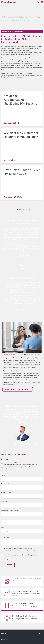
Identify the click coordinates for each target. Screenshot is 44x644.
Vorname (4, 475)
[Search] (38, 2)
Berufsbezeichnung (7, 493)
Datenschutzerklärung (32, 551)
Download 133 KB (13, 197)
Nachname (5, 484)
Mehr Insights (22, 209)
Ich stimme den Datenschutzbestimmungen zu (18, 549)
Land (3, 528)
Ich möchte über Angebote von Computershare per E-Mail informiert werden (21, 556)
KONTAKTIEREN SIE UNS (22, 310)
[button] (2, 427)
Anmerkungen (5, 537)
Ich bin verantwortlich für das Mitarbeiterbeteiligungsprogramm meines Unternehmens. (20, 464)
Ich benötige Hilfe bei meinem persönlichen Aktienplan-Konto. (20, 468)
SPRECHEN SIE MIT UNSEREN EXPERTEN (18, 389)
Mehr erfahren (10, 160)
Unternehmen (6, 501)
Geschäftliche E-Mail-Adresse (10, 510)
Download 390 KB (13, 123)
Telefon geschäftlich (7, 519)
